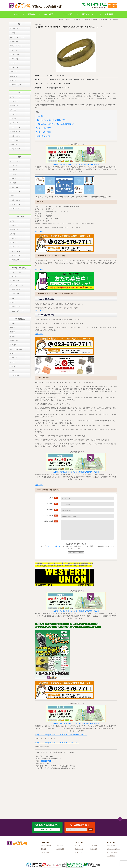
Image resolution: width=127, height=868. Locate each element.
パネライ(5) (14, 72)
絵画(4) (12, 362)
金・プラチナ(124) (16, 272)
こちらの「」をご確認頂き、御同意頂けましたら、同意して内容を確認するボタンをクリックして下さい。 (76, 546)
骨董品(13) (13, 345)
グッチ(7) (13, 174)
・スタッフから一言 (43, 136)
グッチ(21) (13, 234)
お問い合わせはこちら (112, 6)
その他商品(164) (15, 375)
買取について (79, 852)
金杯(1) (12, 298)
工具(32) (13, 332)
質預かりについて (89, 14)
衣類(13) (13, 367)
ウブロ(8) (13, 80)
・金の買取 (40, 116)
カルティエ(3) (14, 123)
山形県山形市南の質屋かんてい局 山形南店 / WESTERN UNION (76, 164)
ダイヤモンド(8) (15, 307)
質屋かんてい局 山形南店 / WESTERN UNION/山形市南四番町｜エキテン (61, 735)
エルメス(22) (14, 225)
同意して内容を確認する (76, 553)
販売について (79, 849)
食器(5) (12, 371)
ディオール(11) (15, 140)
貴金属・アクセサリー (100, 20)
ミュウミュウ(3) (15, 200)
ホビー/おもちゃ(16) (16, 349)
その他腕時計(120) (16, 85)
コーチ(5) (13, 178)
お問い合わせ (111, 845)
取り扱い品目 (93, 849)
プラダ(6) (13, 183)
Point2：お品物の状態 (44, 132)
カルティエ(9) (14, 243)
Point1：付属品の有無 (44, 128)
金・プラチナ (114, 20)
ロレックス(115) (15, 29)
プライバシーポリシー (54, 546)
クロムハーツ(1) (15, 132)
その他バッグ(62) (15, 149)
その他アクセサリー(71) (17, 311)
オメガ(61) (13, 33)
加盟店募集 (60, 845)
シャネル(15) (14, 230)
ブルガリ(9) (14, 50)
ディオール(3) (14, 196)
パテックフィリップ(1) (17, 37)
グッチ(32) (13, 110)
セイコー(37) (14, 59)
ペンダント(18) (15, 294)
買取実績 (31, 14)
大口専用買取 (93, 845)
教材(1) (12, 354)
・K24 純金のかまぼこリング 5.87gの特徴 (51, 120)
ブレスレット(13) (15, 289)
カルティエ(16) (15, 54)
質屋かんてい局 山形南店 (74, 20)
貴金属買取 (109, 14)
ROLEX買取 (49, 14)
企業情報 (43, 849)
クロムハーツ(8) (15, 251)
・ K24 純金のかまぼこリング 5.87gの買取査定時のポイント (57, 124)
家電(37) (13, 336)
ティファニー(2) (15, 191)
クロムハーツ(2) (15, 204)
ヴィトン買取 (68, 14)
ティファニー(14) (15, 247)
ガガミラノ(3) (14, 68)
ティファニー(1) (15, 127)
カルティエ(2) (14, 187)
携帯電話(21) (14, 341)
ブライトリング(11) (16, 46)
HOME (16, 14)
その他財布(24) (15, 209)
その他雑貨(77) (15, 260)
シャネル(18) (14, 106)
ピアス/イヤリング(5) (16, 285)
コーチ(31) (13, 114)
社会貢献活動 (45, 852)
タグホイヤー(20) (15, 42)
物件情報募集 (60, 849)
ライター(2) (14, 358)
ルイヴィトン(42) (15, 161)
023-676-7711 (94, 4)
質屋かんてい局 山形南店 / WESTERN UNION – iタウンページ (57, 743)
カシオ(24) (13, 63)
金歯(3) (12, 302)
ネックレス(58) (15, 281)
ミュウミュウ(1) (15, 136)
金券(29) (13, 328)
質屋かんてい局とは (47, 845)
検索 (91, 829)
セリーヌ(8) (14, 145)
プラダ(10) (13, 119)
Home (61, 20)
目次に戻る (39, 231)
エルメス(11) (14, 101)
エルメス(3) (14, 76)
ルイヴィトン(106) (16, 97)
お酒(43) (13, 323)
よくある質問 (111, 856)
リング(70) (13, 276)
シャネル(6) (14, 170)
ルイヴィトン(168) (16, 221)
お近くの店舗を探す (113, 852)
